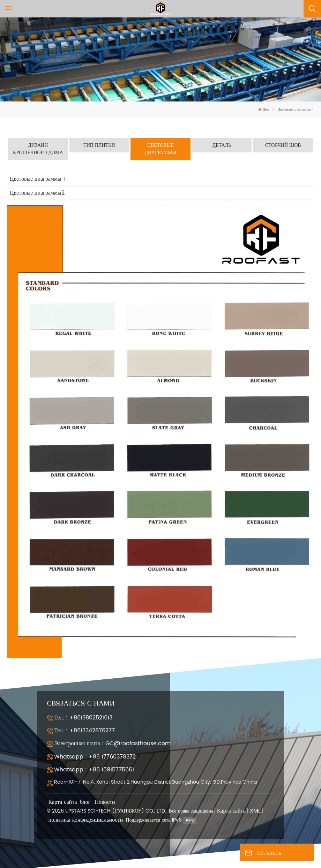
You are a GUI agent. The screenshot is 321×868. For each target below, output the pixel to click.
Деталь (222, 145)
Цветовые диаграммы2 (37, 193)
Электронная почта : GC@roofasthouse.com (112, 744)
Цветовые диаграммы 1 (37, 179)
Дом (264, 110)
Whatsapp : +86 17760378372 (95, 757)
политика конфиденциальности (86, 820)
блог (85, 802)
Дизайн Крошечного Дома (38, 149)
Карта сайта (63, 802)
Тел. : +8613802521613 (83, 718)
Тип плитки (99, 145)
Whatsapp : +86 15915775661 (94, 770)
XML (255, 811)
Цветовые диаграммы (160, 149)
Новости (105, 802)
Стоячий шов (283, 145)
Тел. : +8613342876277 (84, 731)
